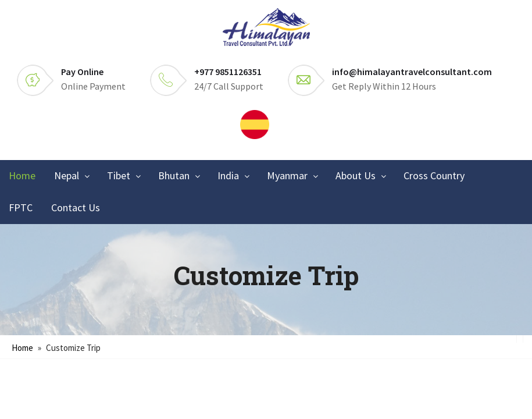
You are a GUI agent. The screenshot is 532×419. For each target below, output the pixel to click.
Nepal (67, 175)
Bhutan (174, 175)
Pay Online (82, 72)
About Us (356, 175)
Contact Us (76, 207)
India (228, 175)
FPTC (21, 207)
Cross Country (434, 175)
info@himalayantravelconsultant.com (412, 72)
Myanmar (287, 175)
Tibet (119, 175)
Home (22, 175)
